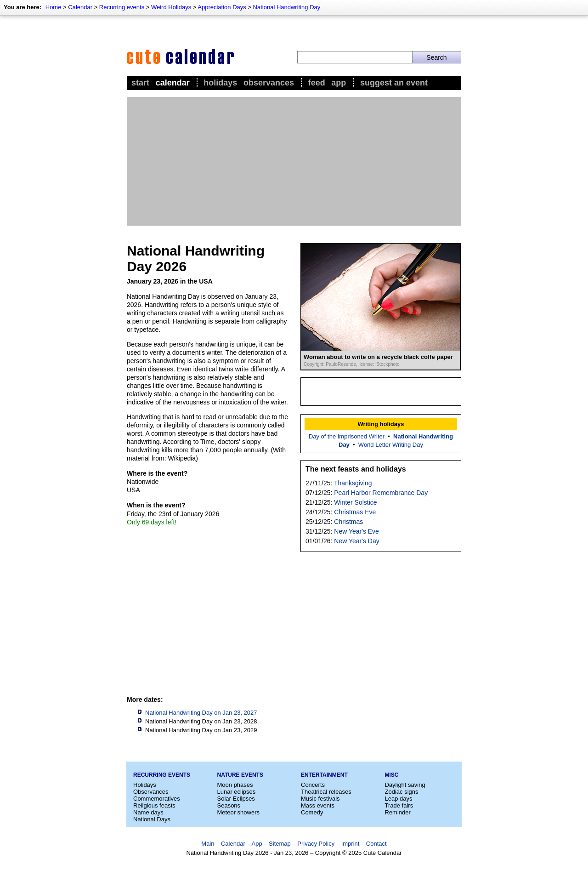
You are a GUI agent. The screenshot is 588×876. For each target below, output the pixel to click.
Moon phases (235, 785)
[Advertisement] (294, 161)
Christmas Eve (355, 512)
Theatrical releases (326, 792)
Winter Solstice (355, 502)
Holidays (220, 83)
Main (208, 844)
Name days (148, 812)
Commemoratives (157, 799)
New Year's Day (356, 541)
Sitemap (280, 844)
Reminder (398, 812)
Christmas (348, 522)
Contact (376, 844)
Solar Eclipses (236, 799)
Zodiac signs (402, 792)
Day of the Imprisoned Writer (347, 436)
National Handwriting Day (287, 7)
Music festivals (320, 799)
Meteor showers (238, 812)
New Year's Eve (356, 531)
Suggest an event (394, 83)
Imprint (351, 844)
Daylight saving (405, 785)
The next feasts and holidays (356, 469)
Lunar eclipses (237, 792)
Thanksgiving (353, 483)
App (339, 83)
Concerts (313, 785)
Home (54, 7)
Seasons (229, 805)
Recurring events (122, 7)
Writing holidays (381, 424)
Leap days (399, 799)
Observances (269, 83)
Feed (317, 83)
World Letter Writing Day (391, 445)
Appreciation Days (222, 7)
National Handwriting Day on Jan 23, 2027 (201, 713)
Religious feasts (154, 805)
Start (140, 83)
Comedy (312, 812)
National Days (152, 819)
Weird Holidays (171, 7)
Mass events (318, 805)
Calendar (80, 7)
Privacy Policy (316, 844)
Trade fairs (399, 805)
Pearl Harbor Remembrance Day (381, 493)
